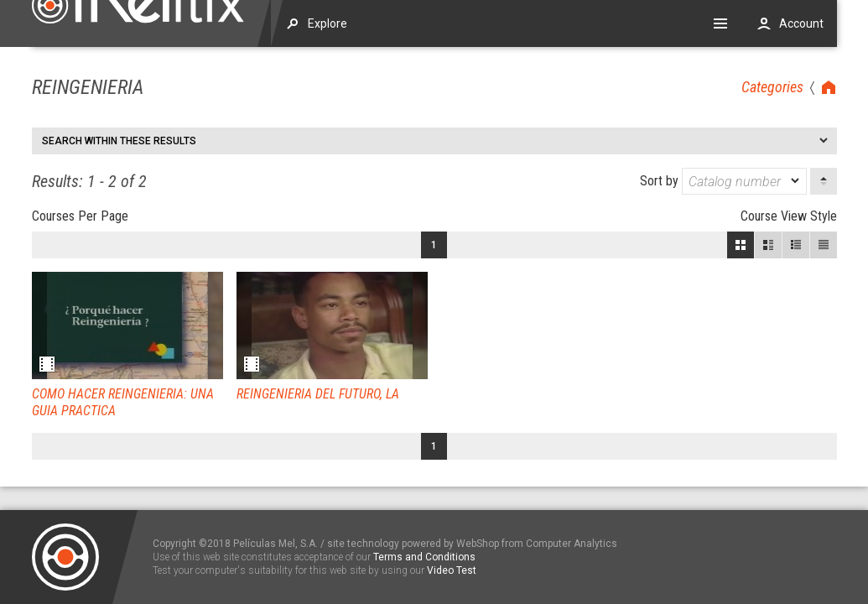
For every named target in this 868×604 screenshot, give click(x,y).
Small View (796, 245)
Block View (741, 245)
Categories (772, 87)
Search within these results (119, 141)
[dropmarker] (796, 181)
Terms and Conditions (424, 557)
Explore (327, 23)
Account (801, 23)
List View (824, 245)
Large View (768, 245)
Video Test (452, 570)
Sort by (723, 181)
